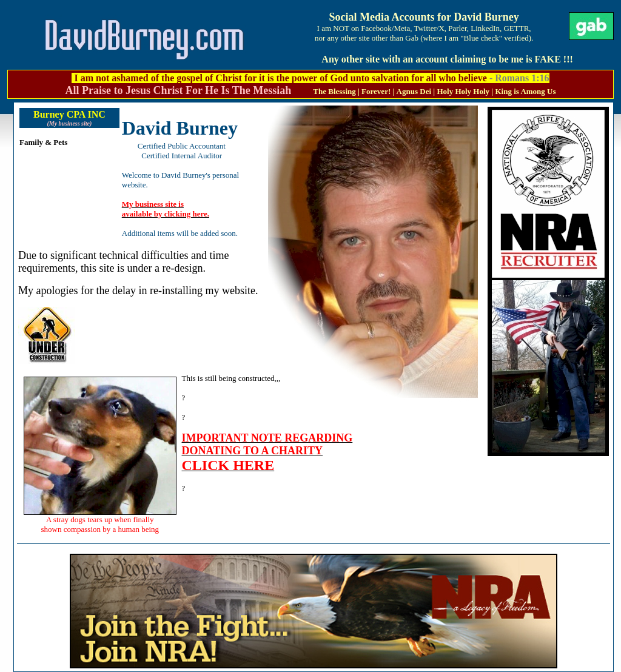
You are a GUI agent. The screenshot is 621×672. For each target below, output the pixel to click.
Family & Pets (43, 142)
